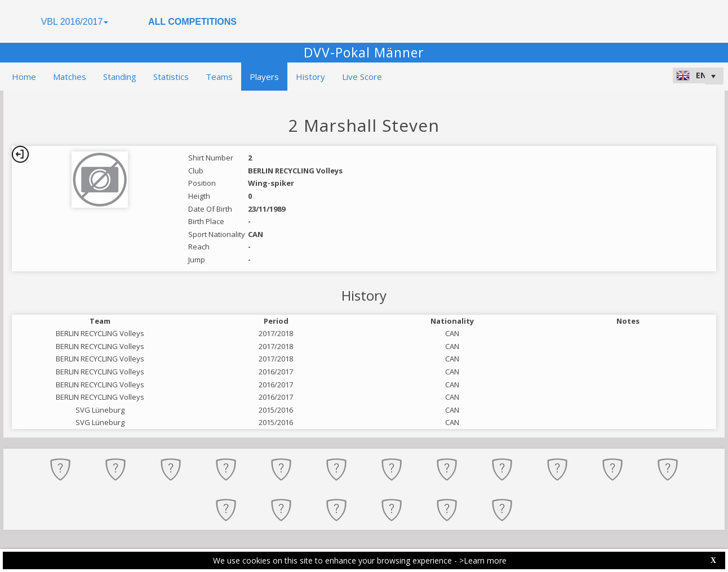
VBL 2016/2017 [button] (75, 22)
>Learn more (483, 560)
